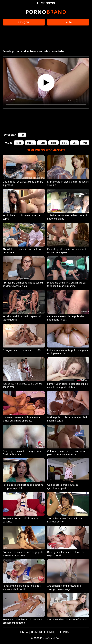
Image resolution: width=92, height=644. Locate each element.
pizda (53, 143)
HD (22, 135)
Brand (46, 12)
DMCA (24, 632)
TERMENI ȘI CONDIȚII (44, 632)
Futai (42, 143)
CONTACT (66, 632)
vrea (85, 143)
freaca (30, 143)
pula (64, 143)
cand (19, 143)
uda (75, 143)
